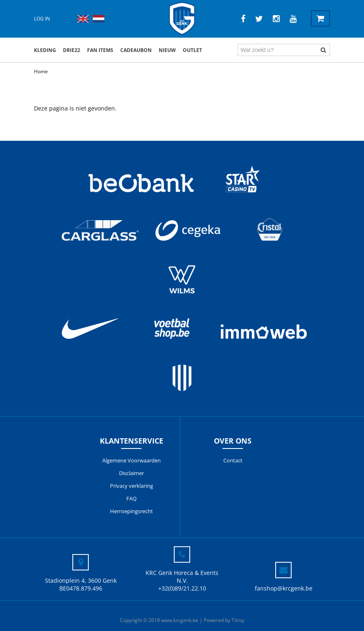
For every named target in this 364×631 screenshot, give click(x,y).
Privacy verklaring (131, 486)
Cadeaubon (136, 50)
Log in (42, 19)
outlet (192, 50)
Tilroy (238, 620)
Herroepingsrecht (131, 511)
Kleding (45, 50)
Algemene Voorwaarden (131, 460)
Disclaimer (131, 473)
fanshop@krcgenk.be (284, 588)
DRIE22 (72, 50)
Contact (233, 460)
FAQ (131, 498)
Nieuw (167, 50)
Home (41, 71)
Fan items (100, 50)
